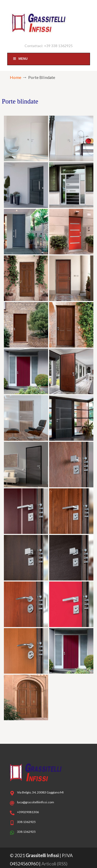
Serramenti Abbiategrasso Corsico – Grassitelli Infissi (49, 21)
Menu (20, 59)
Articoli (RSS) (54, 864)
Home (16, 77)
